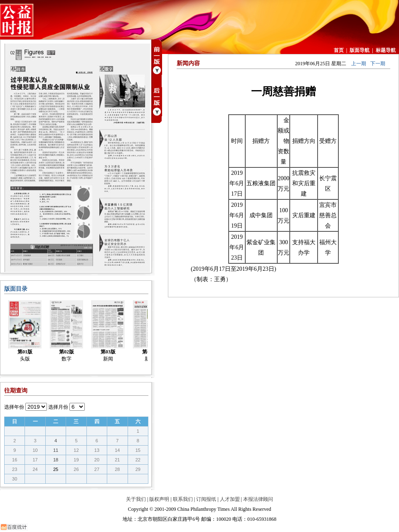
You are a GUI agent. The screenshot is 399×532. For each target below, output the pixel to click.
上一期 (359, 64)
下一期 (378, 64)
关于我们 (136, 499)
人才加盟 (230, 499)
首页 (339, 50)
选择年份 (14, 407)
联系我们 (183, 499)
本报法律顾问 (258, 499)
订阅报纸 (206, 499)
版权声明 (159, 499)
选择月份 (58, 407)
